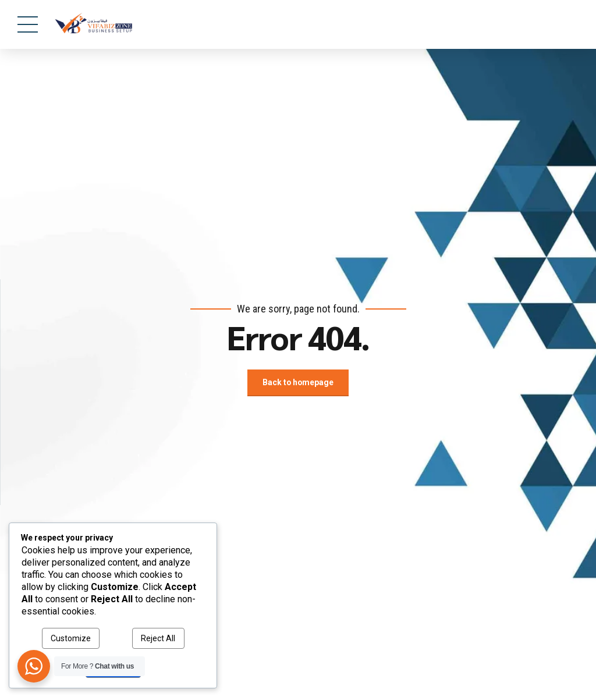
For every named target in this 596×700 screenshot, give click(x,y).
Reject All (158, 638)
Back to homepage (298, 383)
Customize (71, 638)
